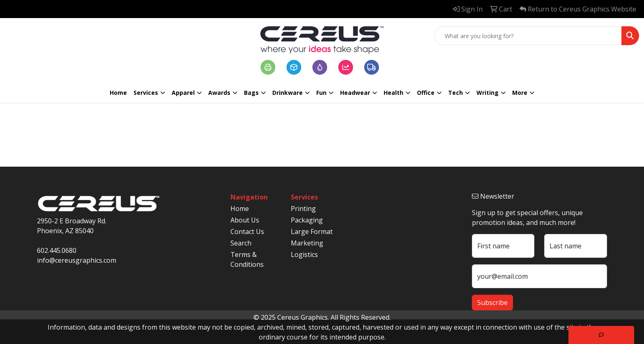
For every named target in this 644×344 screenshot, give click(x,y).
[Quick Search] (528, 36)
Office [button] (426, 93)
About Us (245, 220)
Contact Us (247, 232)
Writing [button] (488, 93)
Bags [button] (251, 93)
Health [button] (393, 93)
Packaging (307, 220)
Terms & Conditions (247, 259)
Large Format (312, 232)
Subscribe (492, 303)
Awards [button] (219, 93)
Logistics (304, 255)
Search (241, 243)
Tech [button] (455, 93)
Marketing (307, 243)
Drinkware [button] (287, 93)
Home (118, 93)
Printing (303, 209)
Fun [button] (321, 93)
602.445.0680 (57, 250)
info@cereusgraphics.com (77, 260)
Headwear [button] (355, 93)
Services (146, 93)
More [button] (520, 93)
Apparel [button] (183, 93)
